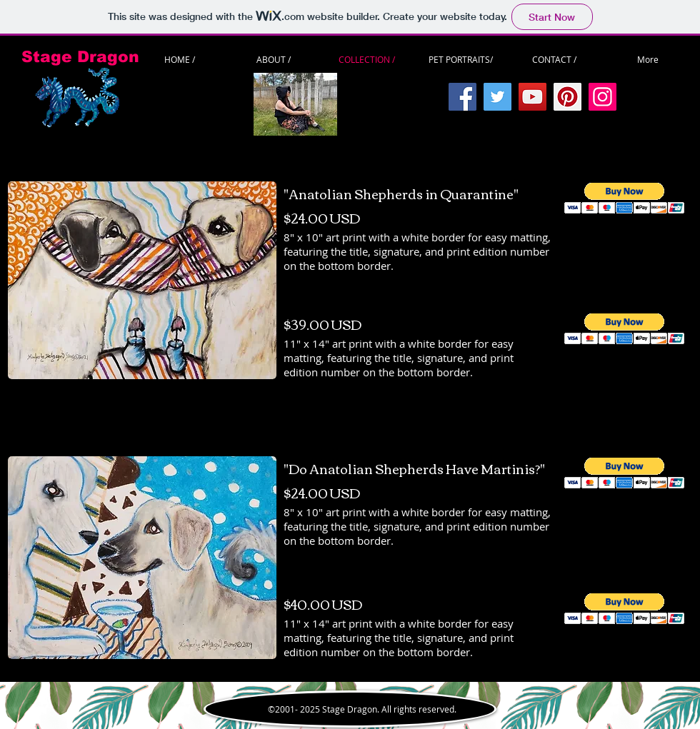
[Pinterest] (567, 97)
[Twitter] (497, 97)
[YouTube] (532, 97)
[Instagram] (602, 97)
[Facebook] (462, 97)
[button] (625, 198)
